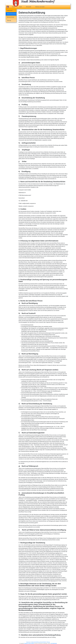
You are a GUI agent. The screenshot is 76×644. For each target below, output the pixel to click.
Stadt (21, 7)
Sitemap (9, 20)
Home (13, 7)
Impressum (10, 11)
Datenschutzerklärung (12, 14)
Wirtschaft (29, 7)
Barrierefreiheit (11, 17)
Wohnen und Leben (40, 7)
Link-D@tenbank (54, 643)
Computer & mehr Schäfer (29, 643)
